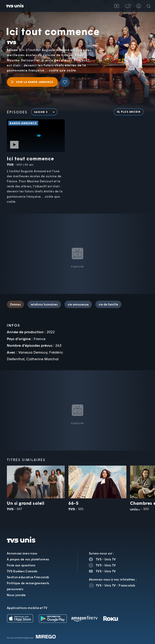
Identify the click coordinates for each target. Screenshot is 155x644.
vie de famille (108, 304)
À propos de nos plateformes (28, 559)
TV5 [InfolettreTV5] (99, 585)
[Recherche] (150, 6)
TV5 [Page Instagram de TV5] (99, 565)
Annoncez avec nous (22, 553)
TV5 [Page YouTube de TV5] (99, 571)
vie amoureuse (78, 304)
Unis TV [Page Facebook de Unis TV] (110, 559)
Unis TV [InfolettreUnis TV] (110, 585)
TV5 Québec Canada (22, 571)
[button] (128, 6)
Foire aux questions (21, 565)
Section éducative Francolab (28, 577)
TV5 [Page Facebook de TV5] (99, 559)
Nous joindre (16, 595)
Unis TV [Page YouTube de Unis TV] (110, 571)
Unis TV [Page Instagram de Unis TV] (110, 565)
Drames (15, 304)
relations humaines (44, 304)
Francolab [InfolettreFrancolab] (127, 585)
